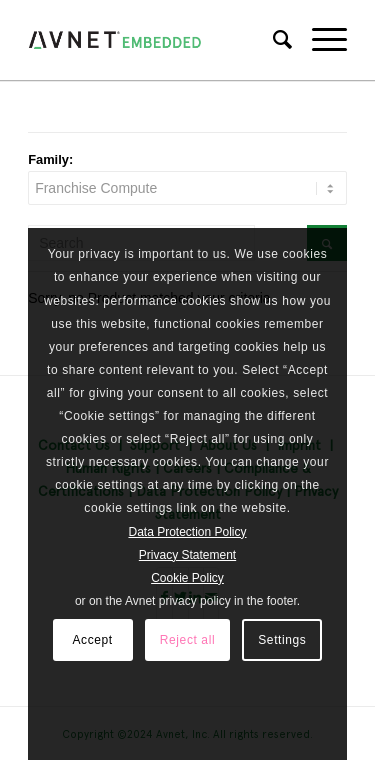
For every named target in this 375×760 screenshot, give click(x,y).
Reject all (187, 640)
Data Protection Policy (187, 532)
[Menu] (319, 40)
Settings (282, 640)
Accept (92, 640)
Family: (50, 159)
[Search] (272, 40)
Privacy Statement (187, 555)
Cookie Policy (187, 578)
